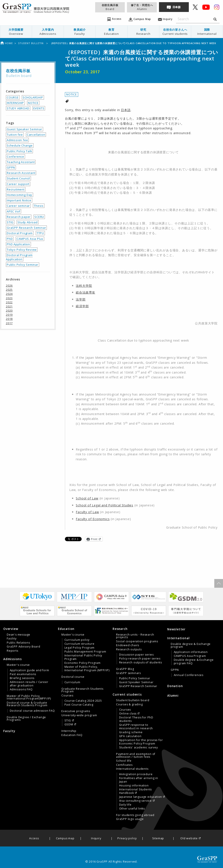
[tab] (30, 640)
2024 (9, 294)
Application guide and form (30, 670)
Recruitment (16, 189)
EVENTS (39, 108)
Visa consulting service (135, 801)
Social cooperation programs (137, 641)
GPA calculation (130, 736)
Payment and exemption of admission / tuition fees (136, 755)
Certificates (124, 765)
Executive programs (76, 711)
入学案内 (48, 32)
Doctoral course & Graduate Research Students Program (27, 704)
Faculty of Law (87, 512)
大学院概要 (16, 32)
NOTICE (72, 94)
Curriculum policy (77, 640)
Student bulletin (31, 43)
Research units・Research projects (135, 636)
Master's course (18, 665)
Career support (18, 184)
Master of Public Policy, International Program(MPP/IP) (29, 697)
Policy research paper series (140, 659)
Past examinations (23, 674)
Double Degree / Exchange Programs (26, 719)
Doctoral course (73, 677)
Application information (191, 652)
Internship (69, 731)
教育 (111, 32)
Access (34, 839)
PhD (10, 239)
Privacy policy (127, 839)
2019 (9, 315)
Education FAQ (72, 735)
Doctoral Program (20, 233)
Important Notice (19, 200)
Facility (12, 639)
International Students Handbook (136, 791)
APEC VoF (14, 211)
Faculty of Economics (93, 519)
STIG (10, 222)
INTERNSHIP (15, 103)
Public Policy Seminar (23, 265)
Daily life (125, 805)
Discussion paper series (136, 655)
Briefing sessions (22, 678)
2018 (9, 319)
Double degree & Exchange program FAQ (194, 662)
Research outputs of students (141, 663)
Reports (13, 651)
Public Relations (18, 643)
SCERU (39, 217)
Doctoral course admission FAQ (32, 711)
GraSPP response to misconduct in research (136, 727)
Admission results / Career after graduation (29, 684)
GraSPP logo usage (130, 819)
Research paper (19, 217)
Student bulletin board (133, 700)
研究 (143, 32)
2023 (9, 298)
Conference (15, 157)
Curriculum (72, 682)
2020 (9, 310)
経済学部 (82, 306)
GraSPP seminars (128, 673)
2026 (9, 285)
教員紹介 (80, 32)
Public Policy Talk (19, 151)
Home (6, 43)
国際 (207, 32)
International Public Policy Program (83, 657)
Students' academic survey (139, 748)
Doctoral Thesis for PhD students (136, 719)
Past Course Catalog (79, 705)
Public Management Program (85, 652)
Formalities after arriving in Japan (139, 780)
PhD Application (18, 244)
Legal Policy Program (79, 648)
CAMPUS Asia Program (190, 656)
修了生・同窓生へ (142, 7)
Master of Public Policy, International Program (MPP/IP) (87, 669)
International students (132, 769)
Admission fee (17, 140)
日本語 (177, 7)
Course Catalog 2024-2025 (83, 701)
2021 (9, 306)
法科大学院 (84, 286)
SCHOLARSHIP (33, 97)
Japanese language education (141, 797)
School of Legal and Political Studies (105, 505)
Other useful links (132, 809)
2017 (9, 323)
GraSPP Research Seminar (26, 228)
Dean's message (19, 635)
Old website (189, 839)
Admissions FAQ (21, 689)
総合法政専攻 (85, 292)
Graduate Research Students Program (82, 690)
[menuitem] (16, 32)
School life (124, 761)
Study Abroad (28, 222)
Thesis (39, 206)
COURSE (13, 97)
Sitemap (158, 839)
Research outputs (129, 649)
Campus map (65, 839)
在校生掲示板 (110, 7)
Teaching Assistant (21, 162)
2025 (9, 290)
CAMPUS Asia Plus (30, 239)
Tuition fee (15, 135)
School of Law (87, 498)
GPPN (11, 167)
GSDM (69, 724)
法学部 (81, 299)
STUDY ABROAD (18, 108)
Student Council (18, 178)
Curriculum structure (79, 644)
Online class (128, 714)
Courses (67, 696)
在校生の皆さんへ (175, 32)
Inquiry (96, 839)
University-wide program (79, 715)
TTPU (40, 233)
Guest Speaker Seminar (24, 129)
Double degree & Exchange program (191, 645)
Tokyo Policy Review (22, 250)
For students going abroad (135, 815)
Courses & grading (129, 704)
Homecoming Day (19, 195)
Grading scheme (131, 732)
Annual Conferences (189, 675)
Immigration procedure (136, 774)
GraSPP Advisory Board (24, 647)
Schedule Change (20, 145)
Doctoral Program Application (19, 257)
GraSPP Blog (125, 669)
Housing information (134, 786)
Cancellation (36, 135)
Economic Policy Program (83, 663)
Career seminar (18, 206)
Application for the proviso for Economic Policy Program (141, 742)
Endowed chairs (128, 645)
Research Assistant (21, 173)
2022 (9, 302)
